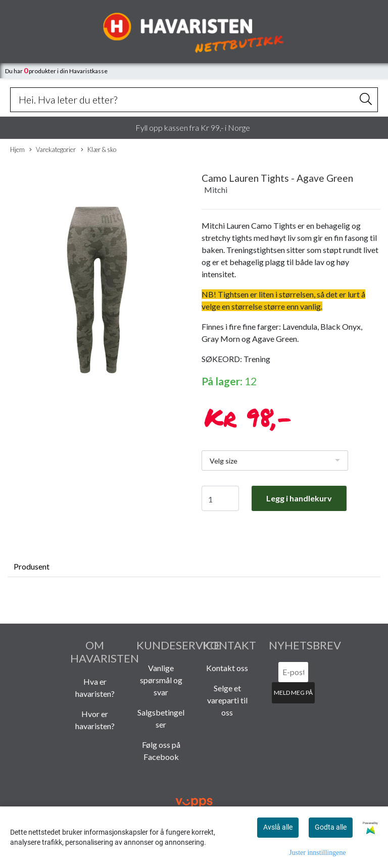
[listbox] (275, 461)
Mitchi (216, 190)
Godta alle (331, 827)
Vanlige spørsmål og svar (161, 680)
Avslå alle (278, 827)
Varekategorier (53, 150)
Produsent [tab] (32, 566)
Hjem (17, 149)
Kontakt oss (227, 668)
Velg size (224, 461)
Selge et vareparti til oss (227, 700)
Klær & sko (99, 150)
